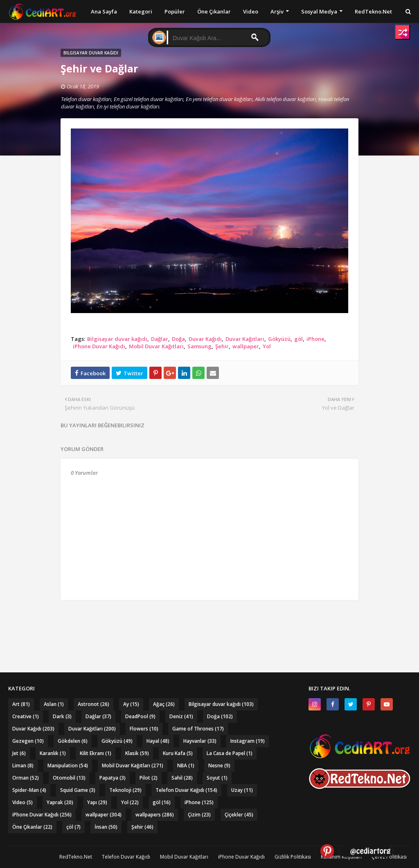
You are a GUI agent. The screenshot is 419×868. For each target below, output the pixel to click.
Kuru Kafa (178, 753)
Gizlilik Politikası (293, 857)
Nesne (219, 765)
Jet (19, 753)
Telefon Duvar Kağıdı (186, 790)
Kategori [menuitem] (141, 11)
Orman (26, 778)
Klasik (137, 753)
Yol (267, 346)
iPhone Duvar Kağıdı (99, 346)
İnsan (106, 827)
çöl (73, 827)
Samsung (199, 346)
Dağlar (160, 339)
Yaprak (60, 802)
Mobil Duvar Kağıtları (156, 346)
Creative (26, 716)
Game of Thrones (198, 729)
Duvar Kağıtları (245, 339)
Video (23, 802)
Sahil (182, 778)
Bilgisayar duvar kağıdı (117, 339)
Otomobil (69, 778)
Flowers (144, 729)
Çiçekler (239, 815)
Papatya (113, 778)
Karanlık (53, 753)
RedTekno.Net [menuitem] (373, 11)
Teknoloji (125, 790)
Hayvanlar (200, 741)
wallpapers (155, 815)
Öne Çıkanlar (32, 827)
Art (21, 704)
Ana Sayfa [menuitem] (104, 11)
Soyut (217, 778)
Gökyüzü (279, 339)
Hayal (158, 741)
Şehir (222, 346)
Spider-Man (29, 790)
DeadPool (140, 716)
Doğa (178, 339)
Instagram (248, 741)
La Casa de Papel (230, 753)
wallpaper (246, 346)
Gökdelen (73, 741)
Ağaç (164, 704)
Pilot (149, 778)
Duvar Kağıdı (205, 339)
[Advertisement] (209, 622)
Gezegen (28, 741)
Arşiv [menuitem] (277, 11)
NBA (186, 765)
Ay (131, 704)
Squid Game (78, 790)
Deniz (181, 716)
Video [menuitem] (251, 11)
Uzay (242, 790)
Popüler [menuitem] (175, 11)
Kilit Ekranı (96, 753)
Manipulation (68, 765)
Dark (62, 716)
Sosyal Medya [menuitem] (319, 11)
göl (298, 339)
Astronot (93, 704)
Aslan (54, 704)
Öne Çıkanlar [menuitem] (214, 11)
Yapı (97, 802)
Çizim (199, 815)
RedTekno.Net (76, 857)
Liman (23, 765)
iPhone (315, 339)
